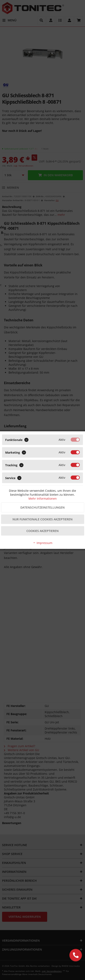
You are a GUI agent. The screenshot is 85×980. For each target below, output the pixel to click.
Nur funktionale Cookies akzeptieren (42, 519)
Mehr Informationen (43, 498)
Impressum (43, 543)
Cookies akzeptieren (42, 531)
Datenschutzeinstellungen (42, 507)
